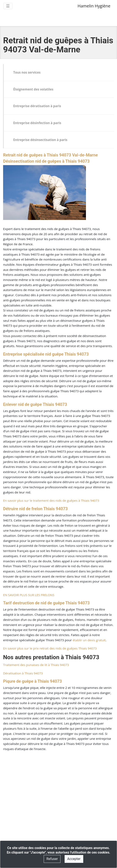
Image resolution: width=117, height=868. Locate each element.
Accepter (74, 859)
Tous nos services (27, 72)
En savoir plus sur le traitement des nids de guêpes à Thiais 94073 (51, 500)
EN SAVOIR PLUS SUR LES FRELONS (29, 595)
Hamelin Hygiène (94, 6)
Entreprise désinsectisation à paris (40, 140)
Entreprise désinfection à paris (37, 123)
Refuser (52, 859)
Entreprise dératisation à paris (37, 106)
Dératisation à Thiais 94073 (23, 673)
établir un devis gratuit (89, 640)
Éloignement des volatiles (33, 89)
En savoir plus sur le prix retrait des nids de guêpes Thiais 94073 (50, 648)
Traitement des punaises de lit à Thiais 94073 (36, 665)
